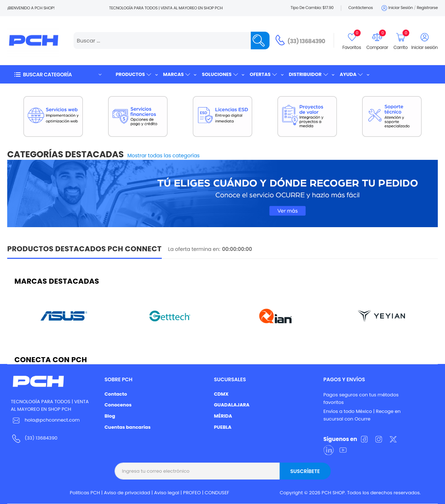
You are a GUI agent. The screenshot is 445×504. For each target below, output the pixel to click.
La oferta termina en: (194, 249)
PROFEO (192, 493)
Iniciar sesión (397, 8)
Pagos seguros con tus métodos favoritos (361, 399)
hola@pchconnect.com (52, 420)
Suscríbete (305, 471)
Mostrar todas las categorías (164, 156)
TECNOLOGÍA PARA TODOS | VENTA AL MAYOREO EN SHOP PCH (50, 405)
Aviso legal (167, 493)
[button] (58, 74)
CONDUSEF (217, 493)
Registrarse (427, 8)
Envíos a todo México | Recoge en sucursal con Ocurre (362, 415)
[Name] (260, 40)
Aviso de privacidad (127, 493)
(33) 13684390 (306, 41)
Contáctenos (361, 8)
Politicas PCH (85, 493)
